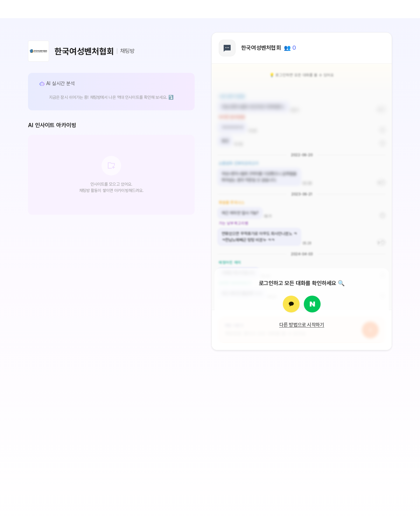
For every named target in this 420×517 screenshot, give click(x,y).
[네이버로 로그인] (312, 304)
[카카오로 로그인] (291, 304)
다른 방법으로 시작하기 (302, 325)
